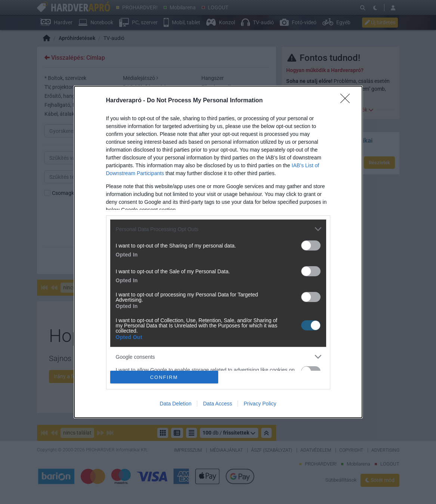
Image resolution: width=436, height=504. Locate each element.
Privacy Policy (260, 404)
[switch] (311, 245)
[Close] (347, 101)
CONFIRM (164, 377)
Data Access (217, 404)
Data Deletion (176, 404)
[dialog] (218, 252)
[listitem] (218, 229)
